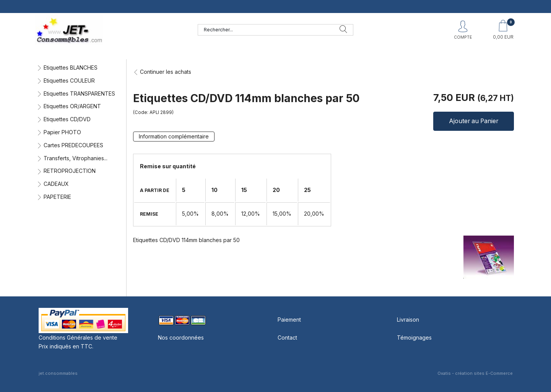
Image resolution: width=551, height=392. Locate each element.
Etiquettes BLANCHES (71, 68)
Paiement (289, 320)
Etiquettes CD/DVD (67, 119)
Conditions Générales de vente (78, 338)
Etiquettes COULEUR (69, 81)
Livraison (408, 320)
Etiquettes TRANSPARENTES (79, 94)
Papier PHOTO (62, 132)
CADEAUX (56, 184)
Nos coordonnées (181, 338)
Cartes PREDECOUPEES (73, 145)
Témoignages (414, 338)
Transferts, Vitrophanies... (76, 158)
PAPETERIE (57, 197)
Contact (287, 338)
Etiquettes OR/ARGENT (72, 106)
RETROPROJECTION (70, 171)
